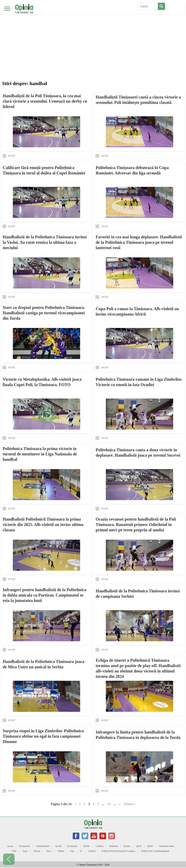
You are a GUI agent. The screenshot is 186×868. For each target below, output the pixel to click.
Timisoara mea (166, 846)
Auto (25, 851)
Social (58, 846)
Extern (127, 846)
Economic (72, 846)
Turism (37, 851)
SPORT (12, 156)
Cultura (99, 846)
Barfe (150, 846)
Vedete (61, 851)
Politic (87, 846)
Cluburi (92, 851)
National (113, 846)
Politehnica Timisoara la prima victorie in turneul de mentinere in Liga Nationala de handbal (40, 454)
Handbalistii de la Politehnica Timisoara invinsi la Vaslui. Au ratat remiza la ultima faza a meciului (45, 242)
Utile (14, 851)
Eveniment (24, 846)
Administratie (42, 846)
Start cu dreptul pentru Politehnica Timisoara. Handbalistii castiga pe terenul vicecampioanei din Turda (44, 313)
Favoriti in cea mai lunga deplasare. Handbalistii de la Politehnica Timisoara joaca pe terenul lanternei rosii (139, 242)
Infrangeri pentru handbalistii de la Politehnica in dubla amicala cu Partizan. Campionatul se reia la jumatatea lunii (45, 595)
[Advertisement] (93, 31)
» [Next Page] (120, 804)
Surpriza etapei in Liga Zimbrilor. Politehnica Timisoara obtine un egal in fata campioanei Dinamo (43, 736)
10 (109, 804)
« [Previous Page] (75, 804)
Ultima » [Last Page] (129, 804)
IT (81, 851)
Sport (139, 846)
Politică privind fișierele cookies (118, 851)
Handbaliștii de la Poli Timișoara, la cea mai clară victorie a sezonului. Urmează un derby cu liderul (45, 101)
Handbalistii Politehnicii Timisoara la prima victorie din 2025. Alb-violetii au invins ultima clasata (43, 525)
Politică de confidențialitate (155, 851)
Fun (72, 851)
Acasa (10, 846)
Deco (49, 851)
